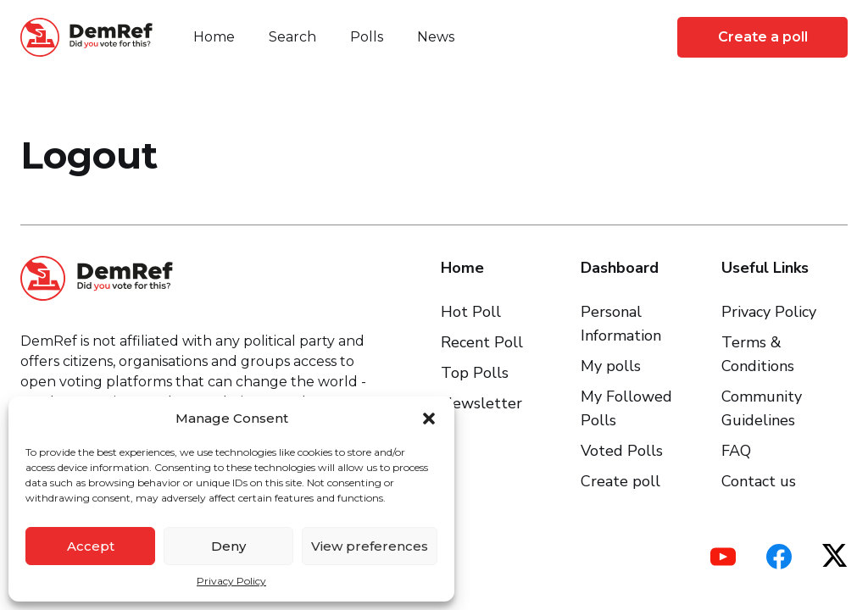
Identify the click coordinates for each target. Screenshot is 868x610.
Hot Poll (471, 312)
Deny (228, 546)
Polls (367, 37)
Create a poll (763, 37)
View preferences (370, 546)
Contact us (759, 481)
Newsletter (481, 403)
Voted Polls (622, 451)
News (436, 37)
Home (214, 37)
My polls (611, 366)
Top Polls (475, 373)
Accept (91, 546)
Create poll (620, 481)
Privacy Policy (231, 581)
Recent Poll (482, 342)
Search (292, 37)
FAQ (736, 451)
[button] (429, 419)
